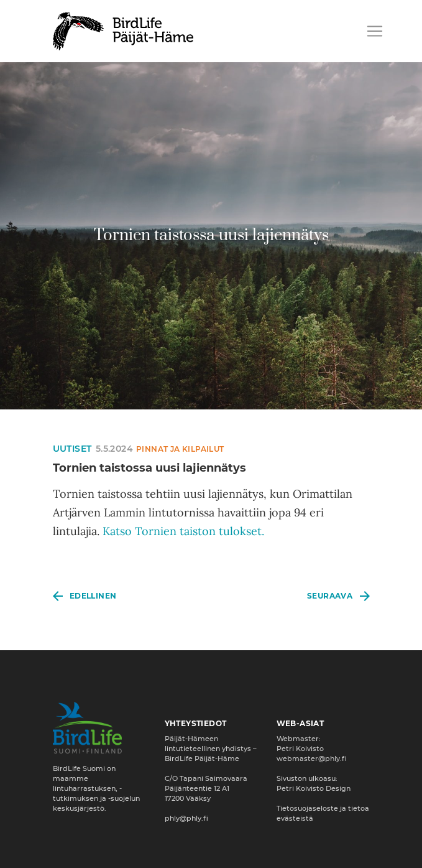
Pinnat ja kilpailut (180, 449)
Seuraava (330, 596)
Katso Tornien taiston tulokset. (183, 531)
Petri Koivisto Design (314, 788)
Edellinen (93, 596)
